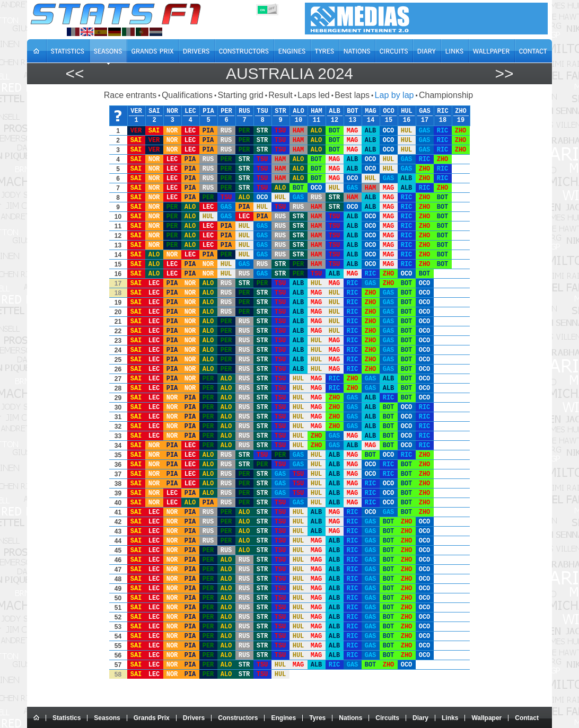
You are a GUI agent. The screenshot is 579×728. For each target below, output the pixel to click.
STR (280, 111)
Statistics (67, 718)
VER (136, 111)
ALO (299, 111)
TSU (262, 111)
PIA (208, 111)
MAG (371, 111)
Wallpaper (486, 718)
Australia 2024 (289, 73)
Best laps (352, 95)
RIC (443, 111)
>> (504, 73)
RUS (244, 111)
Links (450, 718)
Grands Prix (152, 718)
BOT (353, 111)
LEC (190, 111)
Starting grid (240, 95)
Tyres (317, 718)
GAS (425, 111)
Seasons (107, 718)
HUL (407, 111)
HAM (317, 111)
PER (226, 111)
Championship (446, 95)
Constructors (238, 718)
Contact (527, 718)
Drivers (194, 718)
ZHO (461, 111)
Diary (420, 718)
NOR (172, 111)
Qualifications (187, 95)
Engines (283, 718)
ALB (335, 111)
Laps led (314, 95)
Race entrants (130, 95)
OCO (389, 111)
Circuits (387, 718)
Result (280, 95)
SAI (154, 111)
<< (74, 73)
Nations (350, 718)
